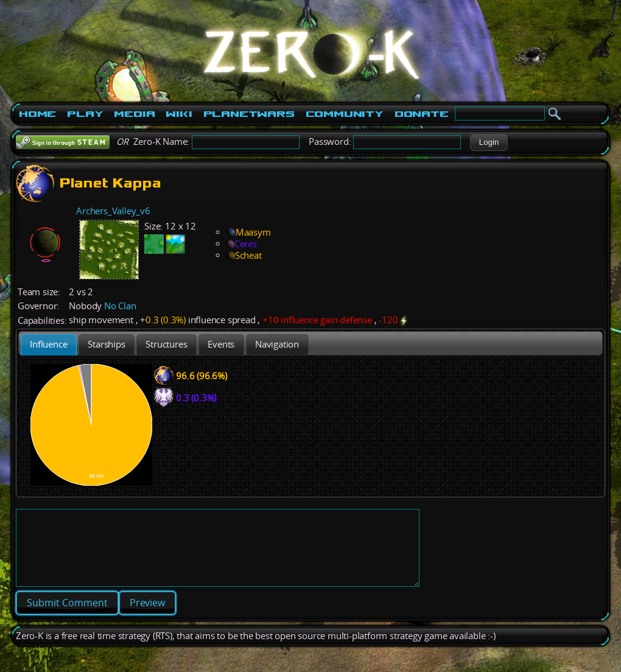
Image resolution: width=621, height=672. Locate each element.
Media (134, 114)
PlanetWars (249, 114)
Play (85, 114)
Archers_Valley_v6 (113, 211)
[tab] (49, 345)
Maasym (249, 232)
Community (345, 114)
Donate (422, 114)
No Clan (120, 306)
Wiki (179, 114)
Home (37, 114)
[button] (489, 142)
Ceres (242, 244)
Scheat (244, 255)
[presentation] (49, 345)
